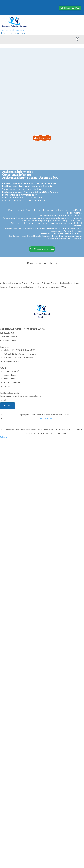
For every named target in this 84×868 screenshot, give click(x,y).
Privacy (3, 437)
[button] (5, 39)
